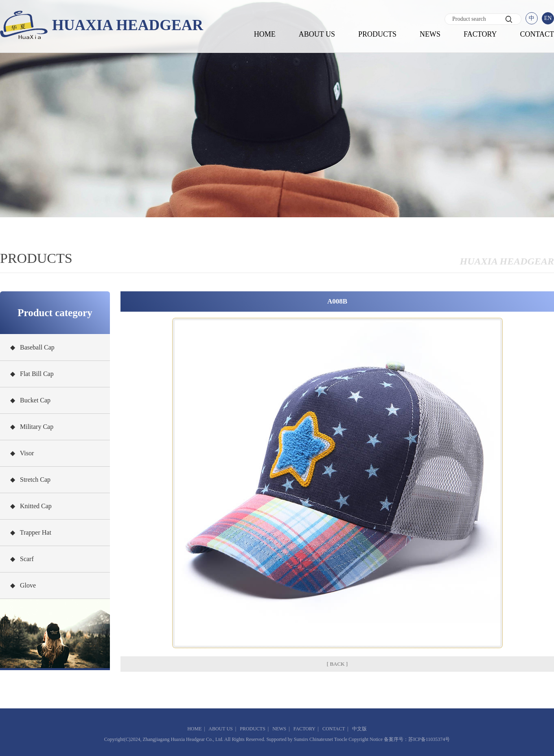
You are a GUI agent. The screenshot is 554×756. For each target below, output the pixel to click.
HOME (265, 34)
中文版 (359, 729)
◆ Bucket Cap (30, 400)
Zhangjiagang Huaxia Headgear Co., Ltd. (183, 739)
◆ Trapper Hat (31, 532)
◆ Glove (23, 585)
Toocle (341, 739)
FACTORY (480, 34)
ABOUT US (317, 34)
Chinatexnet (321, 739)
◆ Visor (22, 453)
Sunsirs (301, 739)
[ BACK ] (337, 664)
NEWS (430, 34)
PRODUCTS (377, 34)
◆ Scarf (22, 559)
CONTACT (537, 34)
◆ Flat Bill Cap (32, 374)
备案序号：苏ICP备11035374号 (417, 739)
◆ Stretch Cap (30, 480)
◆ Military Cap (32, 427)
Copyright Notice (366, 739)
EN (548, 18)
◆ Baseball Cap (32, 347)
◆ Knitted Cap (31, 506)
